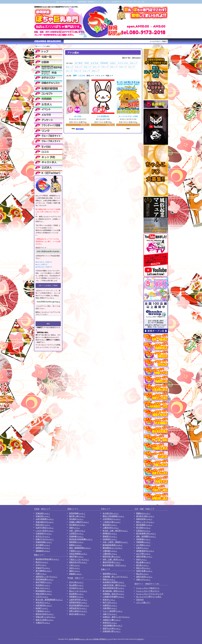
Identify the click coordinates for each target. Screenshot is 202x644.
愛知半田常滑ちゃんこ (112, 562)
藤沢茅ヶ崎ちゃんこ (77, 516)
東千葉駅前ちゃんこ (44, 571)
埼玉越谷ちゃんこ (76, 519)
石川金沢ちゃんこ (76, 588)
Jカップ (69, 71)
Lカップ (87, 71)
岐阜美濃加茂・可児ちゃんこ (114, 565)
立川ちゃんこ (41, 565)
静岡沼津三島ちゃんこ (112, 556)
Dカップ (87, 67)
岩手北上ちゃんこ (43, 536)
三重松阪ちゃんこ (110, 551)
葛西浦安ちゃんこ (76, 542)
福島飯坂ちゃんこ (43, 551)
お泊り (113, 63)
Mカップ (96, 71)
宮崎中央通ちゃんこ (144, 571)
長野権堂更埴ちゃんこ (78, 602)
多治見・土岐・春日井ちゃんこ (115, 531)
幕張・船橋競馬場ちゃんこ (80, 548)
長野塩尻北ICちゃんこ (78, 608)
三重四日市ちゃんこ (111, 528)
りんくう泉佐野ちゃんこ (113, 611)
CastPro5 (140, 639)
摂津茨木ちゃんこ (110, 623)
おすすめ (95, 63)
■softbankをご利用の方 (44, 267)
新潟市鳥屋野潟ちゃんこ (79, 605)
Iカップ (132, 67)
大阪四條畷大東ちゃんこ (113, 625)
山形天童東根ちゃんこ (45, 519)
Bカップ (70, 67)
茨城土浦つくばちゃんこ (46, 617)
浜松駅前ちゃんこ (110, 539)
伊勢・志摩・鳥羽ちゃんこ (113, 559)
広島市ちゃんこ (142, 548)
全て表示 (79, 63)
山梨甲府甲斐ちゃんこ (78, 600)
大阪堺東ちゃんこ (110, 608)
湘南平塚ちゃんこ (76, 556)
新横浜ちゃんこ (75, 545)
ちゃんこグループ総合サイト (148, 588)
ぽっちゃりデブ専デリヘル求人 (149, 597)
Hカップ (123, 67)
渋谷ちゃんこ (75, 568)
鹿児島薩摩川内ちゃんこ (146, 533)
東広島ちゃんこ (142, 565)
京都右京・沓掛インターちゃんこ (116, 617)
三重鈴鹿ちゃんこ (110, 554)
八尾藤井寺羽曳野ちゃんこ (113, 597)
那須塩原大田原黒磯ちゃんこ (81, 539)
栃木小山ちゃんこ (43, 588)
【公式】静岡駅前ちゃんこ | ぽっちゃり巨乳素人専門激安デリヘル (90, 639)
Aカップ (134, 63)
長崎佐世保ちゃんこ (144, 519)
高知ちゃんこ (142, 559)
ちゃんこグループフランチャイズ (150, 594)
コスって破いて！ (143, 602)
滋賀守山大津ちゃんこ (112, 628)
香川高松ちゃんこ (143, 528)
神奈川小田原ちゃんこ (45, 620)
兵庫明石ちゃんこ (110, 605)
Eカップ (96, 67)
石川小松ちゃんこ (76, 582)
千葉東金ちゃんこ (43, 611)
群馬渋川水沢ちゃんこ (45, 614)
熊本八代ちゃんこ (143, 568)
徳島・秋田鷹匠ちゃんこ (146, 536)
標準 (75, 75)
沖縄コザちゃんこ (143, 579)
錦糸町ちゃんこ (42, 608)
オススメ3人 (123, 63)
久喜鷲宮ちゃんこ (76, 533)
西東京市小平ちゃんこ (78, 562)
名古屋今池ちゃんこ (111, 513)
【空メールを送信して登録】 (48, 285)
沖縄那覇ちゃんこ (143, 542)
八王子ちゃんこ (42, 597)
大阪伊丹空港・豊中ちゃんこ (114, 585)
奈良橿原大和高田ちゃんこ (113, 582)
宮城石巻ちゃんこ (43, 516)
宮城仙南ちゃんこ (43, 513)
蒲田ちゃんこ (75, 571)
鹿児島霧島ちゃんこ (144, 525)
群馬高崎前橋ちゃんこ (45, 579)
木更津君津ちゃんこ (44, 605)
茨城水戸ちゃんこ (43, 568)
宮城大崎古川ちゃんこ (45, 522)
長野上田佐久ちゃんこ (78, 611)
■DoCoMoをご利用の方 (44, 262)
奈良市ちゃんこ (109, 600)
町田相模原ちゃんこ (44, 591)
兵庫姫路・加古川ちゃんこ (113, 594)
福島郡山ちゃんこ (43, 548)
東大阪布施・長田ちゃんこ (113, 591)
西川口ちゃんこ (42, 562)
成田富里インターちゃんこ (47, 576)
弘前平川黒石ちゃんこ (45, 528)
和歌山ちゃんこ (109, 579)
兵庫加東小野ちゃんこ (112, 631)
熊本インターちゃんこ (145, 522)
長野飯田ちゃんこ (76, 597)
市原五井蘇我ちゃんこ (78, 554)
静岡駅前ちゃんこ (110, 533)
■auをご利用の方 (42, 264)
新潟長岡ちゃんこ (76, 594)
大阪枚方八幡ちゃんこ (112, 620)
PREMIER (104, 63)
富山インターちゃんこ (78, 591)
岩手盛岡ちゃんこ (43, 545)
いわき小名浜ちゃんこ (45, 531)
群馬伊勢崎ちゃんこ (77, 513)
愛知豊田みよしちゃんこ (113, 548)
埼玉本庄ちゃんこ (43, 602)
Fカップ (105, 67)
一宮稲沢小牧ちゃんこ (112, 522)
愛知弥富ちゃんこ (110, 525)
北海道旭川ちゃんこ (44, 533)
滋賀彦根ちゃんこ (110, 574)
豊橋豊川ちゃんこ (110, 536)
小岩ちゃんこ (75, 565)
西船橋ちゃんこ (75, 574)
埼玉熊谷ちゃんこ (43, 585)
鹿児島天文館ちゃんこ (145, 516)
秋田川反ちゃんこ (43, 525)
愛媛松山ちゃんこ (143, 513)
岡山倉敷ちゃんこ (143, 562)
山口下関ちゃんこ (143, 554)
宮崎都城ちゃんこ (143, 539)
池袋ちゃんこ (75, 528)
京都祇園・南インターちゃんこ (115, 576)
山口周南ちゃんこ (143, 545)
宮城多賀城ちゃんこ (44, 542)
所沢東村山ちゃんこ (77, 525)
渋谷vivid (140, 600)
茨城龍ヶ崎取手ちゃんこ (79, 522)
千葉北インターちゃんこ (79, 559)
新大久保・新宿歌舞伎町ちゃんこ (49, 600)
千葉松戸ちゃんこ (43, 623)
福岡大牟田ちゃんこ (144, 577)
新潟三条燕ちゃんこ (77, 614)
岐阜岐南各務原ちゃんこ (113, 545)
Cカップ (79, 67)
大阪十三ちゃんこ (110, 614)
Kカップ (78, 71)
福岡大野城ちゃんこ (144, 556)
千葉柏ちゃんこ (75, 551)
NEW (87, 63)
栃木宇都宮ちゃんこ (44, 582)
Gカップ (114, 67)
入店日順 (82, 75)
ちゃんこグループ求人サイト (148, 591)
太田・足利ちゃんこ (77, 531)
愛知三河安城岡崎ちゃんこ (113, 516)
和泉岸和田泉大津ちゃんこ (113, 588)
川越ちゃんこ (41, 574)
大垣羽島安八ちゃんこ (112, 519)
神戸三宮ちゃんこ (110, 602)
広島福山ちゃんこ (143, 531)
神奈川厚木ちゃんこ (44, 594)
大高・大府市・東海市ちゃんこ (115, 542)
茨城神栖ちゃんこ (76, 536)
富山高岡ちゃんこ (76, 585)
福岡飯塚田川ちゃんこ (145, 551)
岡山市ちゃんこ (142, 574)
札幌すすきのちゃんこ (45, 539)
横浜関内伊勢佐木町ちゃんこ (47, 559)
